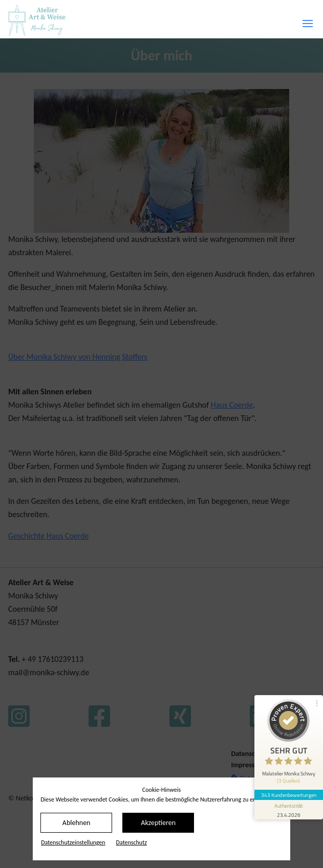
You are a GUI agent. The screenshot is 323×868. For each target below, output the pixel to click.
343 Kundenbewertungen (288, 790)
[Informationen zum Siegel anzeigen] (288, 805)
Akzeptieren (158, 823)
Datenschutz (132, 842)
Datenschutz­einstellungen (73, 842)
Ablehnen (77, 823)
